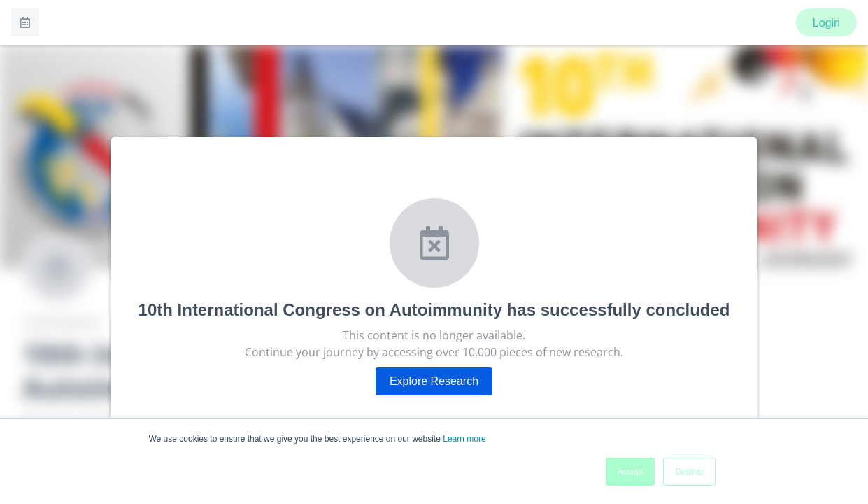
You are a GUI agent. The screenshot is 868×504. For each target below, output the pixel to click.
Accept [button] (631, 472)
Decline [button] (689, 472)
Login (826, 23)
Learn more (464, 439)
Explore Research (434, 381)
